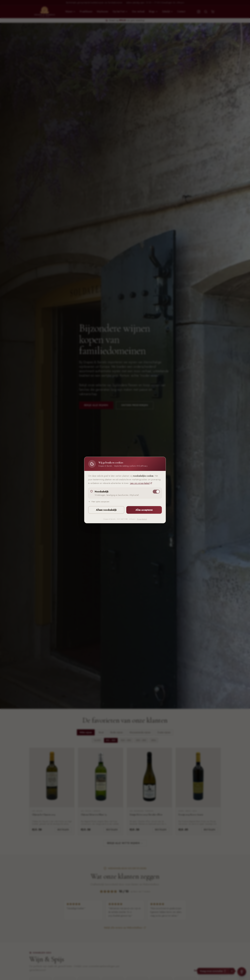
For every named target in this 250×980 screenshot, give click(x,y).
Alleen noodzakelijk (106, 510)
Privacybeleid (142, 519)
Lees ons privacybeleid (141, 483)
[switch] (156, 492)
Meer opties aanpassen (99, 502)
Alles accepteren (144, 510)
